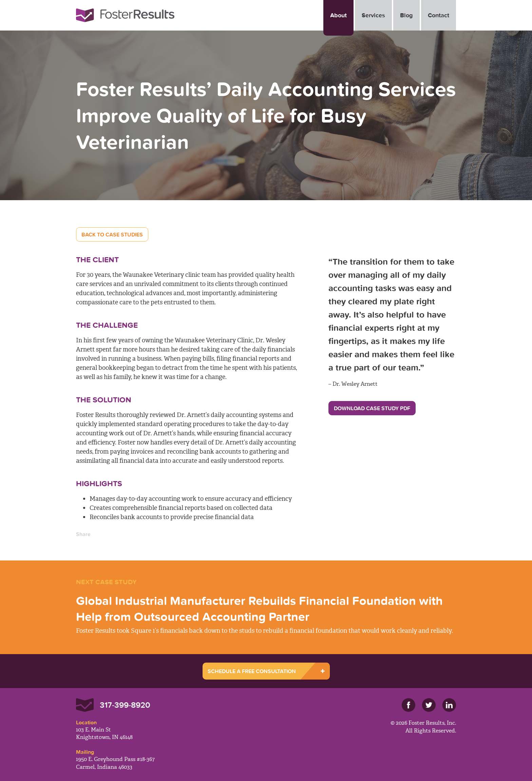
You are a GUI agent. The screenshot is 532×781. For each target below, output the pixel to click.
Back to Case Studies (112, 234)
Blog (406, 15)
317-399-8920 (125, 705)
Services (373, 15)
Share (83, 534)
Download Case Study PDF (372, 408)
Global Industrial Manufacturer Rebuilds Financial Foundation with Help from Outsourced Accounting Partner (259, 608)
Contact (439, 15)
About (338, 15)
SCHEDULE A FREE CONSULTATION (252, 671)
